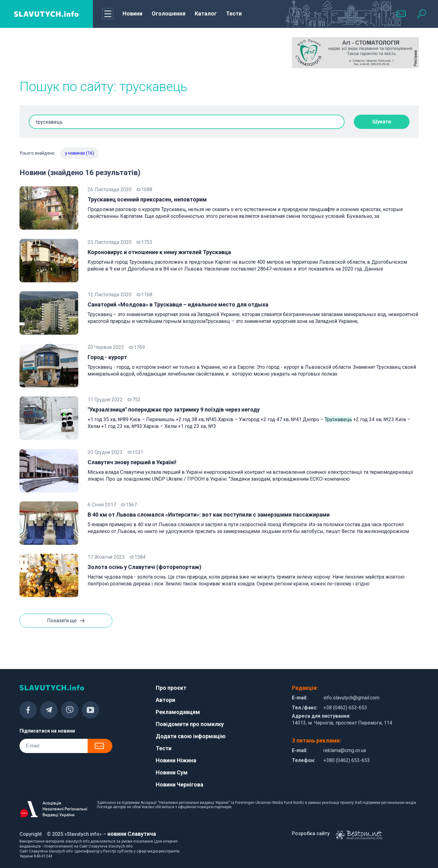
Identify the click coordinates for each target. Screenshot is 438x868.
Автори (165, 700)
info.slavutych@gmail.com (351, 698)
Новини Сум (172, 772)
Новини (132, 13)
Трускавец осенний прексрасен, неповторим (147, 199)
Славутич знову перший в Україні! (132, 462)
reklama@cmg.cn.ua (345, 750)
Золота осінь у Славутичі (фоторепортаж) (145, 567)
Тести (234, 13)
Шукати (382, 122)
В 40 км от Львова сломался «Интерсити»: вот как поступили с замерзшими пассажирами (209, 515)
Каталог (206, 13)
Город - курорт (107, 357)
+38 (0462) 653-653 (345, 708)
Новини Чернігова (180, 784)
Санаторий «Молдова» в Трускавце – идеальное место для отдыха (178, 304)
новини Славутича (132, 834)
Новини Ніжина (176, 760)
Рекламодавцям (178, 712)
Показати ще (66, 621)
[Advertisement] (83, 53)
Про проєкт (171, 688)
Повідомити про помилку (190, 724)
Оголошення (169, 13)
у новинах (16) (80, 153)
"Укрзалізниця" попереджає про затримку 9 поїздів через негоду (174, 410)
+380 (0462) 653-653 (347, 760)
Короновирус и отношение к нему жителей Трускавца (159, 252)
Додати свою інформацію (191, 736)
